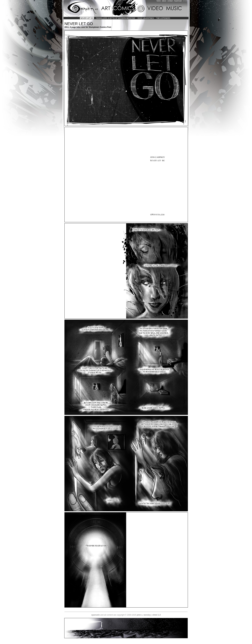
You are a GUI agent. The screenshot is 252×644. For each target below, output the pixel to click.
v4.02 (185, 1)
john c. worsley (144, 615)
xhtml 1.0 (157, 615)
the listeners (163, 18)
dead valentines (146, 18)
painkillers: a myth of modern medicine (116, 18)
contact (170, 1)
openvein (96, 615)
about (164, 1)
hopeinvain (178, 1)
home (159, 1)
